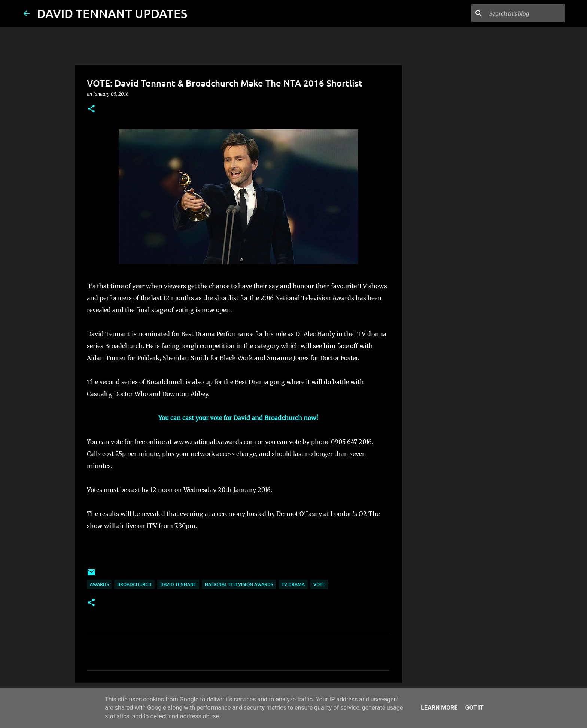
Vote (319, 584)
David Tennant (178, 584)
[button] (91, 109)
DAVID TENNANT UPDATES (112, 13)
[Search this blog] (526, 13)
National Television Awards (239, 584)
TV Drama (293, 584)
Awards (99, 584)
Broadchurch (134, 584)
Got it (474, 708)
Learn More (439, 708)
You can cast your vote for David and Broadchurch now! (238, 418)
